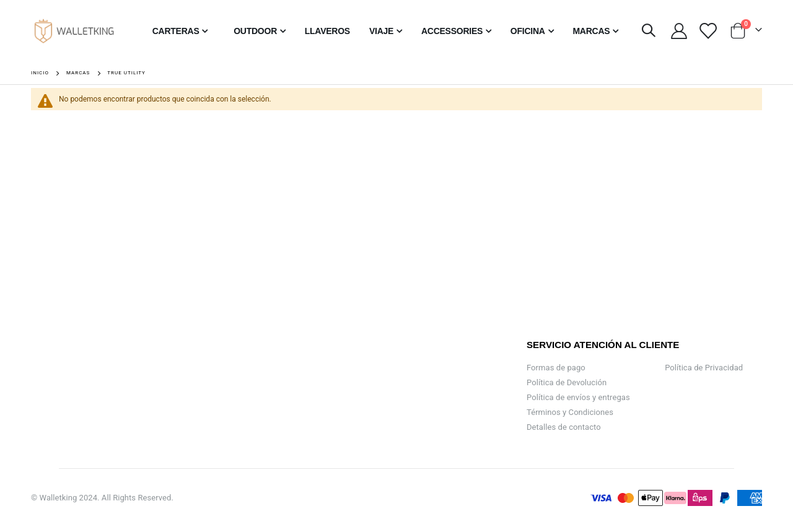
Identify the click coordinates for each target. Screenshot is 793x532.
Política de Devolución (567, 382)
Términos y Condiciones (570, 412)
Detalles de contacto (564, 427)
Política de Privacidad (704, 368)
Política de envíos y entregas (578, 397)
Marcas (78, 73)
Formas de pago (556, 368)
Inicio (40, 73)
